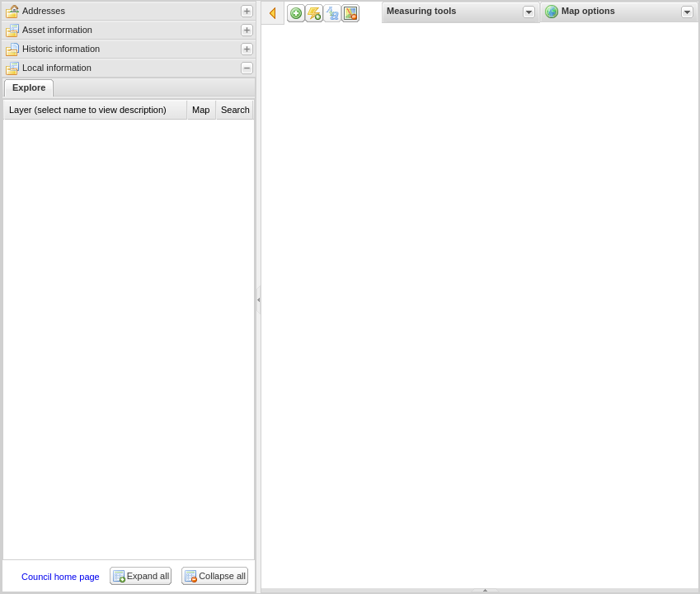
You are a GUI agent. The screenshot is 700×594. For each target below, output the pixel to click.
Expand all (148, 576)
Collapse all (222, 576)
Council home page (61, 577)
